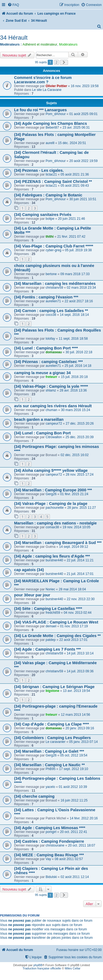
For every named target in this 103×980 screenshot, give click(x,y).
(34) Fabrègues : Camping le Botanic (48, 195)
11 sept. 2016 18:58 (73, 339)
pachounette (55, 508)
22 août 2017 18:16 (79, 301)
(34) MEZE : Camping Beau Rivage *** (49, 855)
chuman (51, 410)
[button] (64, 62)
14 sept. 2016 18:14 (74, 315)
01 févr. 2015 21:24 (74, 494)
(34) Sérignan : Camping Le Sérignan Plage (54, 687)
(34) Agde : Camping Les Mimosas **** (50, 828)
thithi (50, 237)
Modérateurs (68, 44)
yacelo (50, 787)
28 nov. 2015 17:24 (80, 475)
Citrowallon (54, 437)
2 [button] (57, 62)
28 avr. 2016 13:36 (73, 390)
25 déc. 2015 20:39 (80, 437)
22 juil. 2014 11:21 (80, 560)
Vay (48, 859)
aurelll (50, 143)
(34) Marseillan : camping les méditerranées (55, 284)
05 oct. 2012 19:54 (74, 755)
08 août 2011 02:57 (69, 859)
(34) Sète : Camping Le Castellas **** (48, 609)
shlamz (51, 390)
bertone (51, 274)
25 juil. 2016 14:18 (78, 366)
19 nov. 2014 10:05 (77, 527)
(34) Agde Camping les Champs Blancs (51, 123)
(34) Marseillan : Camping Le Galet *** (49, 751)
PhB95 (50, 769)
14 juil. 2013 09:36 (80, 671)
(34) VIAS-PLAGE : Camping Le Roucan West (56, 622)
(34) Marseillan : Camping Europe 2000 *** (53, 490)
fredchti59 (53, 613)
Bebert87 (52, 128)
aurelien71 (53, 301)
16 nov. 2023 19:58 (85, 86)
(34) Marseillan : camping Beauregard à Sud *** (58, 543)
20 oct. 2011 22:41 (73, 832)
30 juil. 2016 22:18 (79, 352)
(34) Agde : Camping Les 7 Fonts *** (47, 649)
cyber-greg (53, 250)
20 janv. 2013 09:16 (80, 728)
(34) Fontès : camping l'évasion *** (46, 297)
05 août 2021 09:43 (75, 186)
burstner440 (54, 560)
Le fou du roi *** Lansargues (40, 110)
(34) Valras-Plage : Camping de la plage (51, 504)
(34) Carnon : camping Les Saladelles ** (51, 311)
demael (51, 626)
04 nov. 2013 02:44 (78, 613)
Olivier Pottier (56, 86)
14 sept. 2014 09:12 (74, 547)
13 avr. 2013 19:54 (76, 691)
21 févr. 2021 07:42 (71, 237)
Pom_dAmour (56, 114)
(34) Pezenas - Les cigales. (39, 170)
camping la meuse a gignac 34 (42, 373)
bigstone (52, 691)
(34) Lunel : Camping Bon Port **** (46, 348)
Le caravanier (55, 742)
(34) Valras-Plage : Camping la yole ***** (51, 386)
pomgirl (51, 832)
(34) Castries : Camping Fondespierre (49, 841)
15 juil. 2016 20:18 (74, 377)
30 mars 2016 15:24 (76, 410)
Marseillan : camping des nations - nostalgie (55, 523)
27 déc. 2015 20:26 (80, 424)
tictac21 (51, 174)
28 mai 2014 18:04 (72, 589)
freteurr (51, 377)
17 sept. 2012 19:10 (74, 769)
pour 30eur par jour (32, 595)
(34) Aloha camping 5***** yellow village (51, 470)
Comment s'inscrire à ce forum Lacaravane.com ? (43, 80)
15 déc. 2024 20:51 (72, 143)
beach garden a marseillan (39, 419)
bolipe (50, 219)
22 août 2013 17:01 (73, 640)
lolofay (50, 339)
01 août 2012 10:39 (73, 787)
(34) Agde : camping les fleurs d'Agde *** (52, 556)
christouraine (55, 845)
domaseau (54, 352)
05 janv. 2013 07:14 (83, 742)
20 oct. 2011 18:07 (82, 845)
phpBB (38, 965)
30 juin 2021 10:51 (83, 199)
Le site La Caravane (47, 90)
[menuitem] (13, 5)
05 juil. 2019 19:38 (78, 250)
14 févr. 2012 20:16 (84, 818)
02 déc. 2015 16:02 (75, 455)
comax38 (52, 527)
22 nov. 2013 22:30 (81, 599)
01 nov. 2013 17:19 (74, 626)
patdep (51, 640)
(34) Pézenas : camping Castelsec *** (48, 362)
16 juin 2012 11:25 (74, 800)
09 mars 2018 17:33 (75, 274)
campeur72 (54, 424)
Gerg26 (51, 494)
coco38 (51, 315)
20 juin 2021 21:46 (72, 219)
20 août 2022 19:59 (83, 161)
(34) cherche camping (34, 796)
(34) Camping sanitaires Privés (43, 215)
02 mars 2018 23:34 (81, 288)
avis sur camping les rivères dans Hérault (53, 406)
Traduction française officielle (42, 968)
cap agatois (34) (29, 570)
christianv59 (54, 288)
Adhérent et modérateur (40, 44)
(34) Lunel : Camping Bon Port (42, 433)
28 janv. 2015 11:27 (81, 508)
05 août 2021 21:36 (75, 174)
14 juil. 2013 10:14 (80, 653)
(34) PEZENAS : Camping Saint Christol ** (53, 182)
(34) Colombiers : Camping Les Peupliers (52, 738)
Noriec (50, 589)
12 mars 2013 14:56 (76, 715)
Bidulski (51, 877)
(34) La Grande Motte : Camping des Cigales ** (57, 636)
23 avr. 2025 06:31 (76, 128)
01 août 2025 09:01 (83, 114)
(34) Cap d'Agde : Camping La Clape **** (51, 724)
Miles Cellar (73, 968)
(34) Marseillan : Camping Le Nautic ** (49, 765)
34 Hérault (14, 38)
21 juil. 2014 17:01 (80, 574)
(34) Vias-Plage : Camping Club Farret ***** (54, 246)
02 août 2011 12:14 (75, 877)
